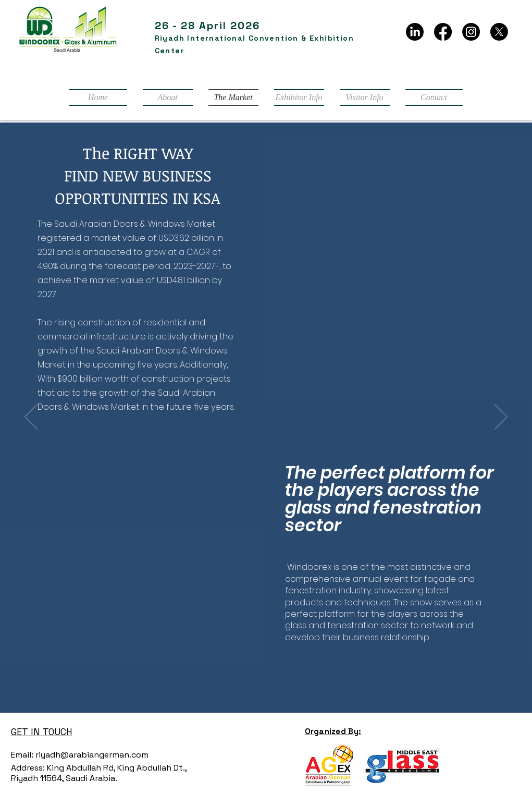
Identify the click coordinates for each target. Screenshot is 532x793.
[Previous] (31, 418)
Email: (22, 755)
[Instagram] (471, 32)
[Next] (501, 418)
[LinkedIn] (415, 32)
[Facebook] (443, 32)
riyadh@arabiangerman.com (91, 755)
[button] (299, 97)
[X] (499, 32)
